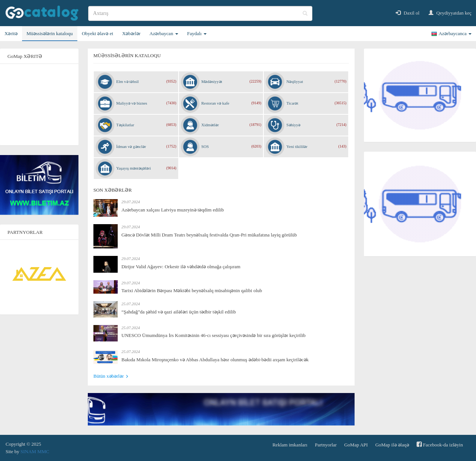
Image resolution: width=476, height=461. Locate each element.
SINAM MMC (35, 451)
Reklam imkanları (290, 445)
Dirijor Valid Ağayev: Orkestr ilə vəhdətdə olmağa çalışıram (181, 267)
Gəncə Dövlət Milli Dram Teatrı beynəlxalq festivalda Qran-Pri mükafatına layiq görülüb (209, 235)
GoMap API (356, 445)
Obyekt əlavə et (98, 33)
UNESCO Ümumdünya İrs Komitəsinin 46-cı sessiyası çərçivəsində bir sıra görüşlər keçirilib (214, 335)
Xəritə (11, 33)
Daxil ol (408, 13)
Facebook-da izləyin (440, 444)
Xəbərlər (131, 33)
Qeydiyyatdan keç (450, 13)
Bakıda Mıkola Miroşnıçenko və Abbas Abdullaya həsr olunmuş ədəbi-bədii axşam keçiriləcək (215, 360)
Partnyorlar (326, 445)
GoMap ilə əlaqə (392, 445)
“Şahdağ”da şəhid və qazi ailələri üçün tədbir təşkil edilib (179, 312)
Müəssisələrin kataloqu (50, 33)
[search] (200, 13)
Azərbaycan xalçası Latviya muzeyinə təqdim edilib (173, 210)
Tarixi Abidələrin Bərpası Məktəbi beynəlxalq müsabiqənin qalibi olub (192, 290)
